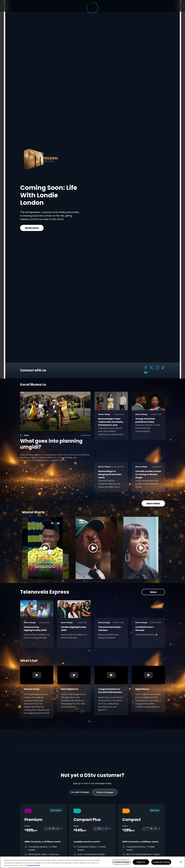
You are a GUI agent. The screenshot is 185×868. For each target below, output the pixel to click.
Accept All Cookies (161, 862)
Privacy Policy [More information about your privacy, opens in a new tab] (34, 865)
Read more (32, 228)
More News (153, 503)
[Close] (181, 862)
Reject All (141, 862)
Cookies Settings (121, 862)
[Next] (160, 548)
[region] (92, 862)
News (153, 592)
